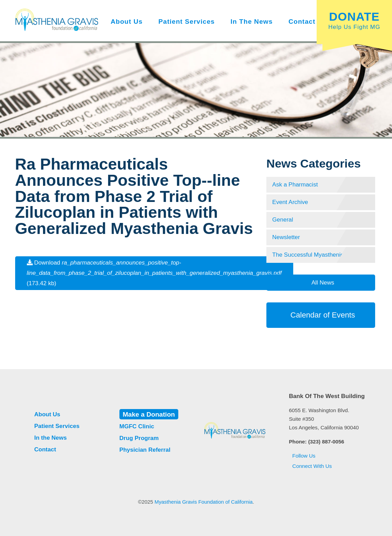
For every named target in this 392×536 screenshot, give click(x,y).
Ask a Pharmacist (295, 185)
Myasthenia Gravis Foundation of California (204, 502)
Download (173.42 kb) (154, 273)
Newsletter (286, 237)
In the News (252, 22)
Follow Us (302, 456)
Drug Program (139, 438)
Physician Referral (145, 450)
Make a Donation (149, 414)
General (283, 220)
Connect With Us (310, 466)
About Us (126, 22)
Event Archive (290, 202)
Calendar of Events (321, 315)
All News (322, 283)
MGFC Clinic (137, 426)
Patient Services (187, 22)
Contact (302, 22)
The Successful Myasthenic (308, 255)
